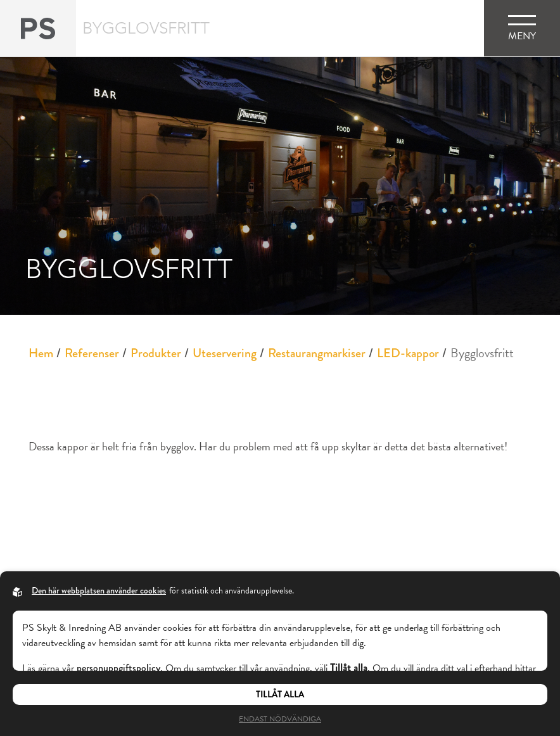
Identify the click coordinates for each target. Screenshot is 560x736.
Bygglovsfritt (482, 353)
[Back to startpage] (38, 28)
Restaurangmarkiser (317, 353)
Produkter (156, 353)
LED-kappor (408, 353)
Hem (41, 353)
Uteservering (225, 353)
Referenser (92, 353)
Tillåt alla (280, 695)
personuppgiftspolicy (118, 668)
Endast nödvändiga (280, 719)
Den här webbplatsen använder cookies (99, 590)
